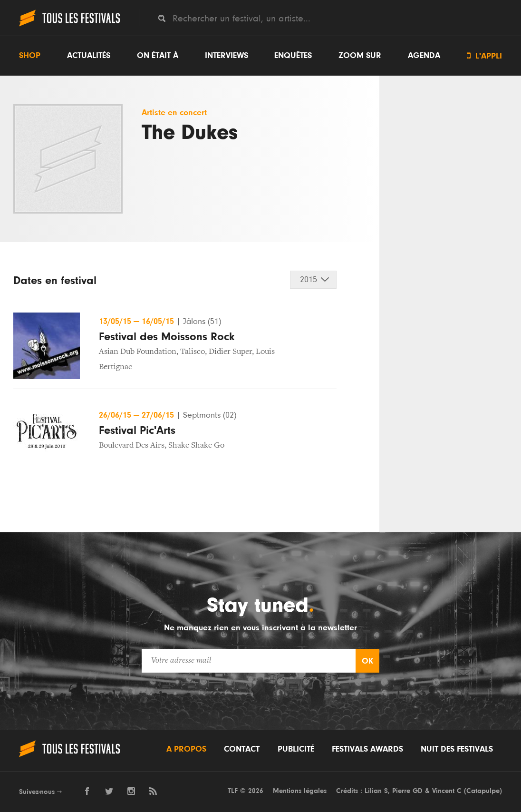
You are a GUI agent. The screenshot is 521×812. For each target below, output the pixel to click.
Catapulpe (483, 791)
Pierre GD (407, 791)
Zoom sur (360, 56)
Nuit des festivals (457, 749)
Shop (30, 56)
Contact (242, 749)
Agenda (424, 56)
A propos (186, 749)
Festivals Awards (367, 749)
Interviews (227, 56)
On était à (158, 56)
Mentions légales (300, 791)
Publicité (296, 749)
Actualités (89, 56)
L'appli (484, 56)
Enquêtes (293, 56)
